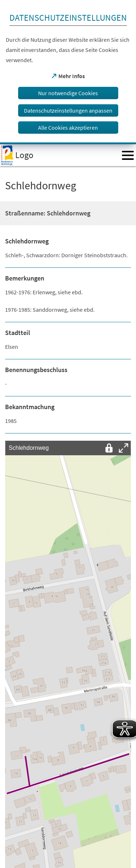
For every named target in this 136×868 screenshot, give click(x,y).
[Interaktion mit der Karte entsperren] (109, 448)
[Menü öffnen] (128, 155)
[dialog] (68, 72)
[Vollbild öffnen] (124, 448)
